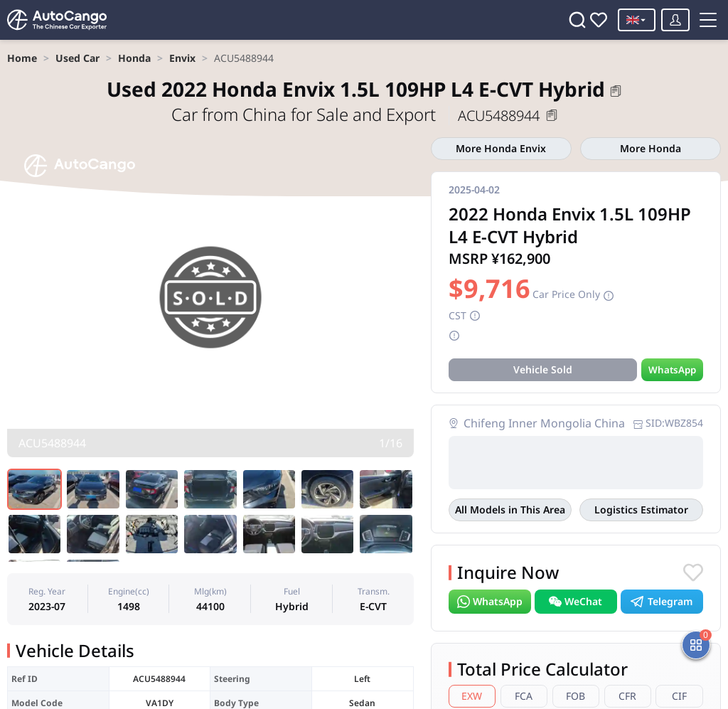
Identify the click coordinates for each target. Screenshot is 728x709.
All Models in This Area (510, 510)
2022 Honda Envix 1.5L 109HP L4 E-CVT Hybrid (356, 89)
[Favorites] (599, 20)
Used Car (77, 58)
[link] (22, 58)
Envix (182, 58)
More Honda (651, 148)
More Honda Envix (501, 148)
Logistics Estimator (641, 510)
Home (22, 58)
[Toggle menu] (708, 20)
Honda (134, 58)
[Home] (57, 20)
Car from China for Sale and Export (306, 114)
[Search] (577, 20)
